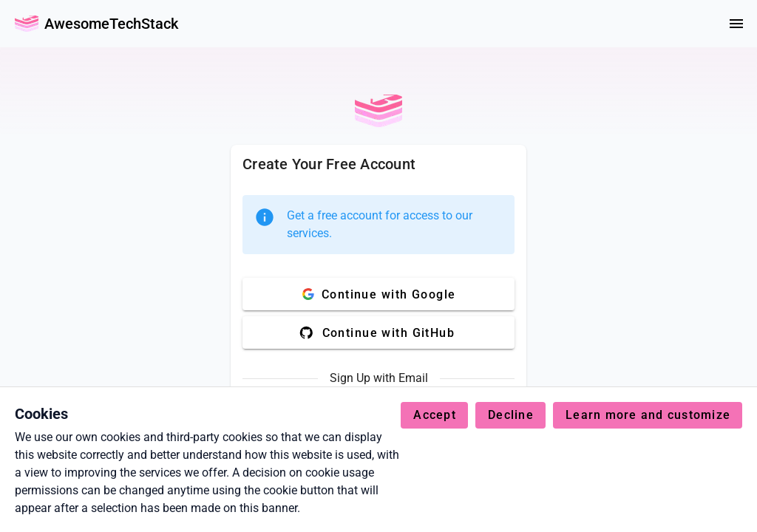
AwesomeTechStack (111, 24)
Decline (511, 415)
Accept (435, 415)
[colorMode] (701, 24)
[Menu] (736, 24)
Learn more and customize (648, 415)
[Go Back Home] (27, 24)
